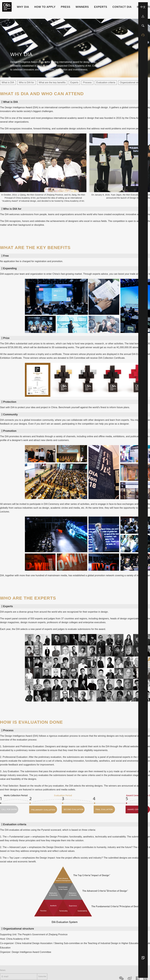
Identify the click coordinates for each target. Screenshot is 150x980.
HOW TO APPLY (45, 7)
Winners (82, 7)
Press (66, 7)
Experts (101, 7)
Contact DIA (122, 7)
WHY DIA (23, 7)
